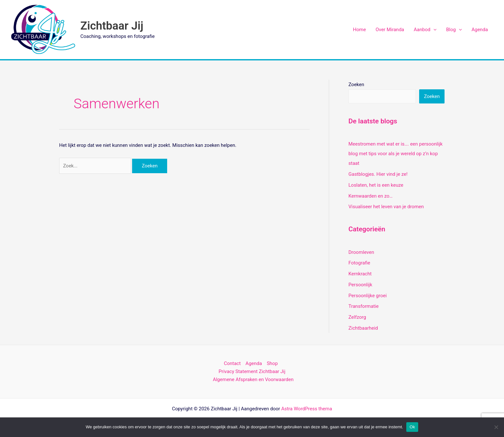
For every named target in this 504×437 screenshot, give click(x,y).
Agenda (480, 30)
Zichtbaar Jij (112, 26)
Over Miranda (390, 30)
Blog (454, 30)
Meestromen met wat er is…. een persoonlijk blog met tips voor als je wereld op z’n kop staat (396, 154)
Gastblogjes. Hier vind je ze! (378, 174)
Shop (272, 363)
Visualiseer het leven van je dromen (386, 207)
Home (359, 30)
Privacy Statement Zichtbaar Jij (252, 371)
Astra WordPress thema (307, 409)
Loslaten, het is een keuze (376, 185)
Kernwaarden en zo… (370, 196)
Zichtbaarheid (363, 328)
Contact (232, 363)
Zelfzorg (357, 317)
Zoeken (356, 85)
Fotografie (359, 263)
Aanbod (425, 30)
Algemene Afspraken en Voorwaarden (253, 379)
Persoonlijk (360, 285)
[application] (433, 30)
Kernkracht (360, 274)
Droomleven (361, 252)
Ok (412, 427)
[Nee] (496, 427)
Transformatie (364, 306)
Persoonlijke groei (368, 296)
